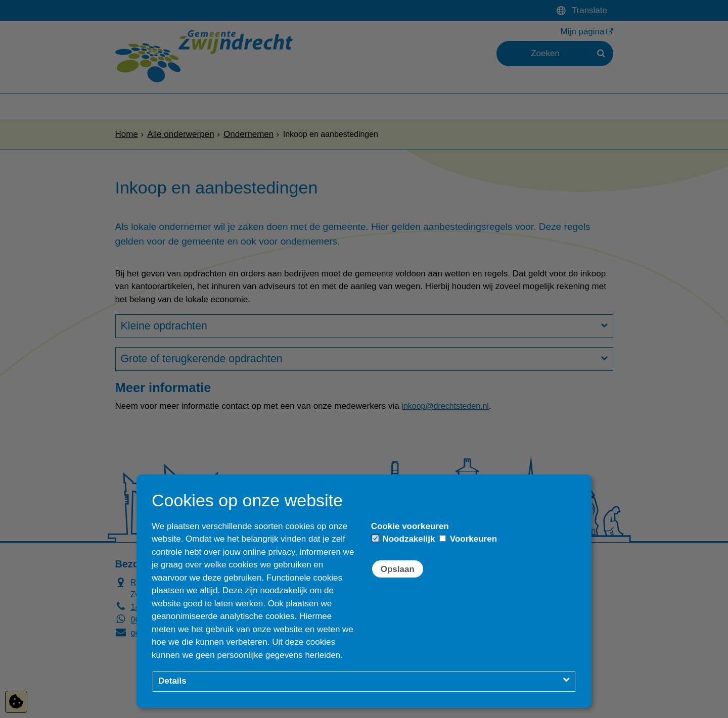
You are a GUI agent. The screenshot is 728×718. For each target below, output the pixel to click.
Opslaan (398, 569)
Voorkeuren (468, 539)
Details (172, 681)
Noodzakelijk (404, 539)
